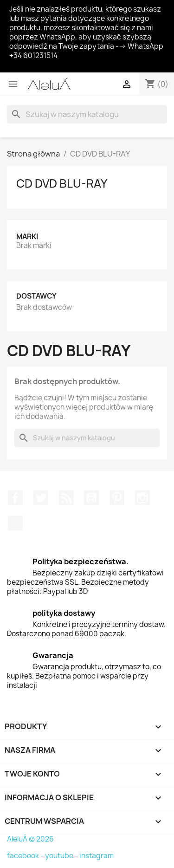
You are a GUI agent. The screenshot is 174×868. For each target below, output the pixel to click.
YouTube (91, 498)
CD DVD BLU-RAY (62, 183)
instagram (97, 856)
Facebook (15, 498)
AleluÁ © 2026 (30, 839)
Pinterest (117, 498)
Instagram (142, 498)
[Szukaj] (87, 114)
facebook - (26, 856)
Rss (66, 498)
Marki (27, 237)
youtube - (62, 856)
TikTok (15, 523)
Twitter (41, 498)
